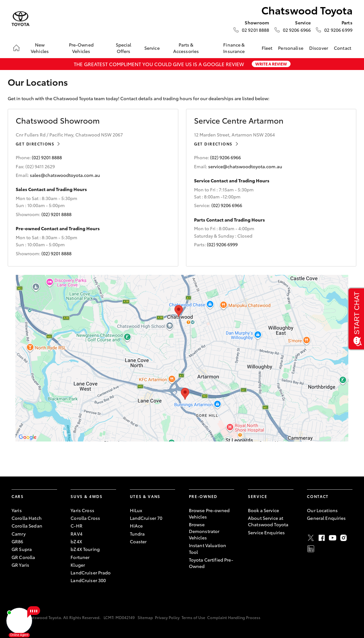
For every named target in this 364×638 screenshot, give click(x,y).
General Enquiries (326, 518)
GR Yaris (20, 565)
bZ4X (76, 541)
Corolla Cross (85, 518)
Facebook (322, 538)
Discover (319, 48)
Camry (19, 534)
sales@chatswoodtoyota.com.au (65, 175)
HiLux (136, 510)
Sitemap (145, 617)
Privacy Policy (167, 617)
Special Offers (124, 48)
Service (152, 48)
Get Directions (35, 144)
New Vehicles (40, 48)
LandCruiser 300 (88, 580)
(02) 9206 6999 (222, 244)
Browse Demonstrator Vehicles (204, 531)
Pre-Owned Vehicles (81, 48)
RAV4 (76, 534)
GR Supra (22, 549)
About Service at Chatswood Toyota (268, 521)
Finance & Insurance (234, 48)
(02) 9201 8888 (47, 157)
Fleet (267, 48)
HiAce (136, 526)
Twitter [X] (311, 538)
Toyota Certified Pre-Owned (211, 563)
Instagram (343, 538)
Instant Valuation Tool (207, 548)
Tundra (137, 534)
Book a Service (263, 510)
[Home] (16, 48)
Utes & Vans (145, 496)
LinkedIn (311, 549)
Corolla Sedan (27, 526)
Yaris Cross (82, 510)
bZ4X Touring (85, 549)
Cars (18, 496)
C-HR (76, 526)
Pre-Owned (203, 496)
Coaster (138, 541)
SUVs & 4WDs (86, 496)
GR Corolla (23, 557)
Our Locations (322, 510)
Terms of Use (193, 617)
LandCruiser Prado (91, 572)
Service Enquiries (266, 532)
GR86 (17, 541)
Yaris (17, 510)
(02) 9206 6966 (225, 157)
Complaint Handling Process (234, 617)
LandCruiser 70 (146, 518)
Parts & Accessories (186, 48)
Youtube (333, 538)
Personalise (291, 48)
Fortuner (80, 557)
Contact (343, 48)
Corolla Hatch (27, 518)
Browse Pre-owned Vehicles (209, 513)
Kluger (78, 565)
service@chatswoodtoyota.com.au (245, 166)
